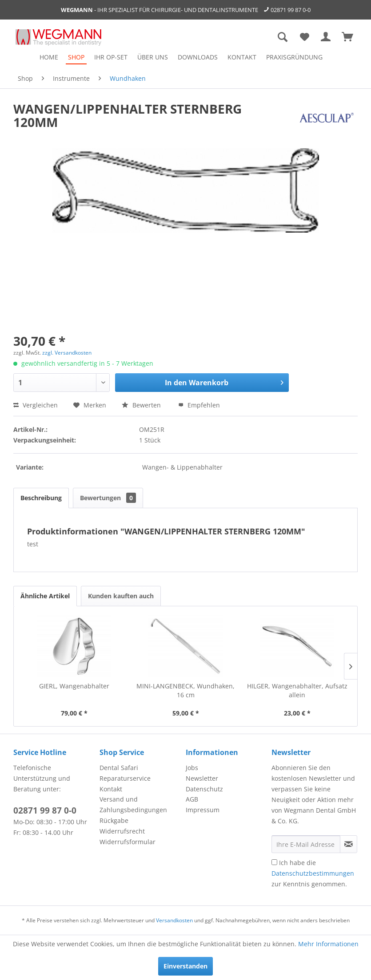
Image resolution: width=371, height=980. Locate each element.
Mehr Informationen (328, 944)
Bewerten (142, 405)
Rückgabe (114, 820)
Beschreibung (41, 498)
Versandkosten (174, 920)
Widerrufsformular (128, 842)
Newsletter (202, 778)
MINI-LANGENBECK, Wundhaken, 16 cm (185, 690)
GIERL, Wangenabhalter (74, 686)
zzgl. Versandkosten (67, 353)
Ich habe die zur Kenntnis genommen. (313, 873)
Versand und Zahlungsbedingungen (133, 804)
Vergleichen (36, 405)
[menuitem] (49, 57)
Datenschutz (204, 789)
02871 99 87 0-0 (291, 10)
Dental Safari (119, 768)
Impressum (203, 810)
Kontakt (111, 789)
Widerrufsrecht (122, 831)
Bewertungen (108, 498)
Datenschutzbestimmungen (313, 873)
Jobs (192, 768)
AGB (192, 799)
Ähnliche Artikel (45, 596)
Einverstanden (185, 966)
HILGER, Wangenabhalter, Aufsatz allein (297, 690)
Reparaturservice (125, 778)
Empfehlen (199, 405)
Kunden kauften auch (121, 596)
